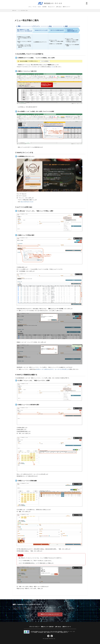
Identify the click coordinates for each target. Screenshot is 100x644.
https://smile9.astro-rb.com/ (27, 202)
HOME (15, 11)
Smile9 (39, 7)
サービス (35, 7)
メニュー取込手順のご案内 (23, 11)
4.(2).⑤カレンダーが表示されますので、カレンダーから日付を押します (52, 369)
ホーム (30, 7)
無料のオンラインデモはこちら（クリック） (50, 614)
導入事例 (44, 7)
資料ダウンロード (66, 7)
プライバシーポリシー (34, 627)
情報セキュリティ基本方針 (47, 627)
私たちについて (51, 7)
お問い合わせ (59, 7)
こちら (52, 67)
